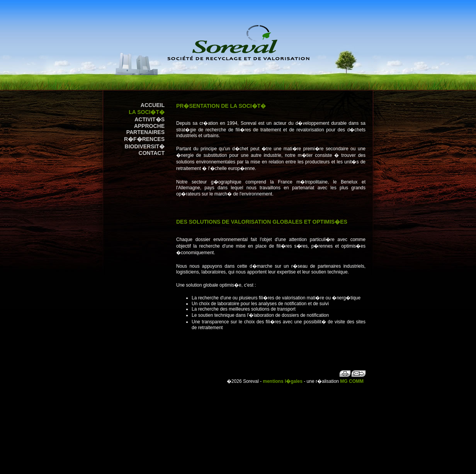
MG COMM (352, 381)
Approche (149, 126)
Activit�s (150, 119)
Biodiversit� (145, 146)
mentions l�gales (283, 381)
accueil (153, 105)
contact (152, 153)
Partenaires (145, 132)
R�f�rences (144, 139)
